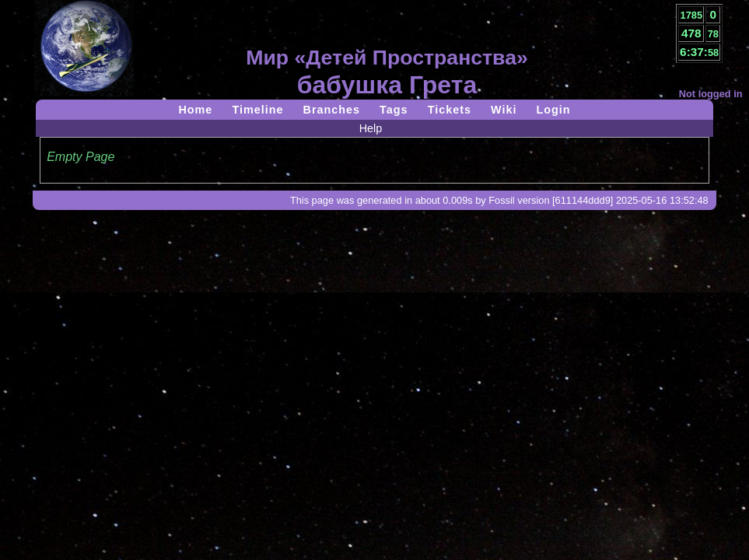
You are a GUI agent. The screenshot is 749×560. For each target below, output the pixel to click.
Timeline (257, 110)
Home (195, 110)
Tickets (450, 110)
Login (553, 110)
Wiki (504, 110)
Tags (394, 110)
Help (371, 128)
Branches (332, 110)
